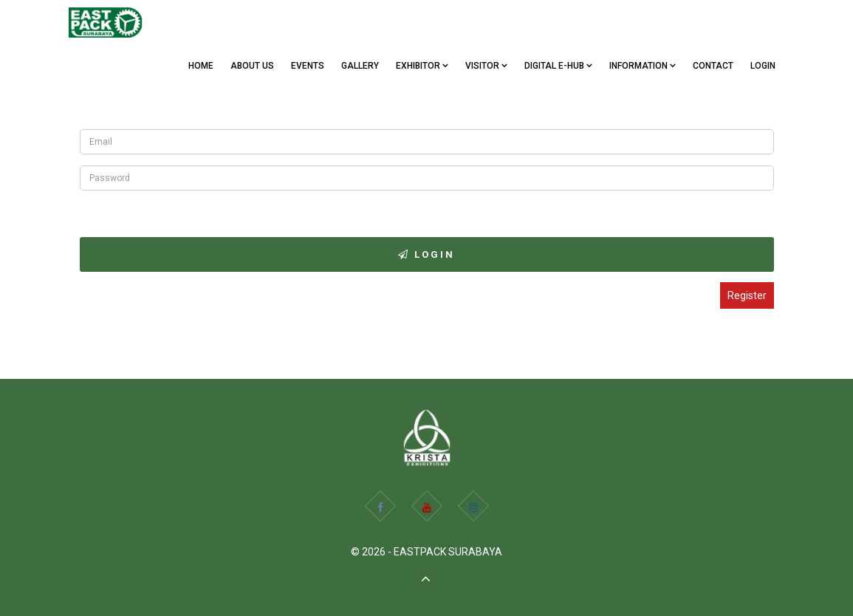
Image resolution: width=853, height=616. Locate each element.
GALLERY (360, 66)
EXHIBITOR (422, 66)
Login (763, 66)
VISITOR (486, 66)
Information (643, 66)
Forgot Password (119, 211)
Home (201, 66)
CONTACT (713, 66)
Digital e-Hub (558, 66)
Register (747, 295)
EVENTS (308, 66)
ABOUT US (252, 66)
